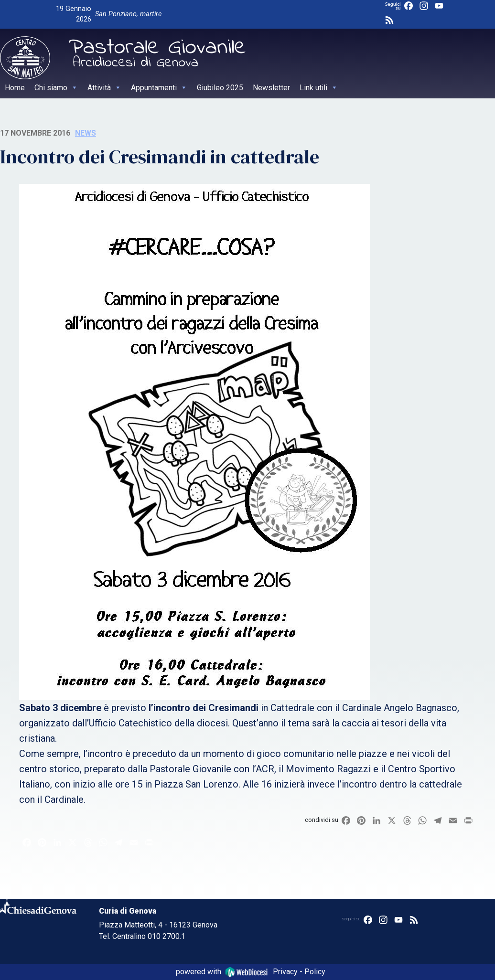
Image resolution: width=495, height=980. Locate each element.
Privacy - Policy (299, 972)
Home (15, 88)
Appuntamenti (159, 88)
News (86, 133)
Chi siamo (56, 88)
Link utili (319, 88)
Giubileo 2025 (220, 88)
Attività (104, 88)
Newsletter (271, 88)
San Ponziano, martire (128, 14)
